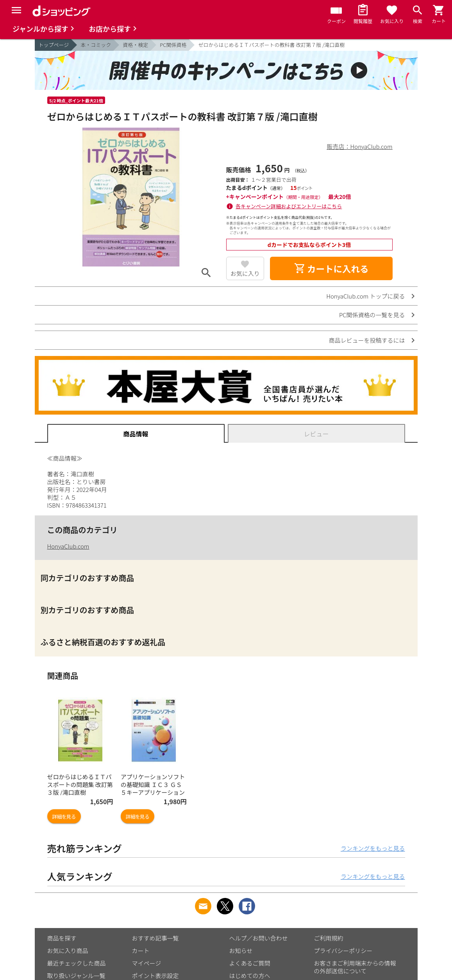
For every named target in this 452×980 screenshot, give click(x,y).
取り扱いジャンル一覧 (76, 976)
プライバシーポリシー (343, 950)
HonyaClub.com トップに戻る (365, 296)
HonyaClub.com (68, 546)
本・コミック (96, 45)
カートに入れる (331, 268)
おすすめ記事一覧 (155, 938)
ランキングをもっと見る (373, 848)
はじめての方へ (250, 976)
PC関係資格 (173, 45)
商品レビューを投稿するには (367, 340)
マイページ (147, 963)
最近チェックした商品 (77, 963)
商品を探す (62, 938)
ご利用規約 (329, 938)
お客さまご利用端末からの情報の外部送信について (355, 967)
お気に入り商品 (68, 950)
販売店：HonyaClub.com (360, 146)
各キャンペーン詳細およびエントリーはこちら (289, 206)
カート (141, 950)
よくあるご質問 (250, 963)
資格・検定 (135, 45)
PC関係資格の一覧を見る (372, 315)
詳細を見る (64, 816)
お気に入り (245, 273)
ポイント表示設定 (155, 976)
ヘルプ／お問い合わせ (259, 938)
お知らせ (241, 950)
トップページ (54, 45)
